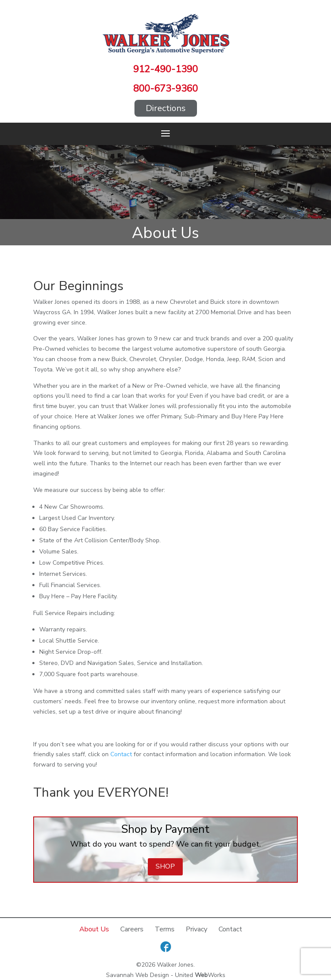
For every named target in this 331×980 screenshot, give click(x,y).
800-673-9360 (165, 89)
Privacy (197, 929)
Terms (165, 929)
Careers (132, 929)
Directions (166, 108)
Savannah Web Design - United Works (166, 975)
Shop (165, 866)
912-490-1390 (165, 69)
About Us (94, 929)
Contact (121, 754)
